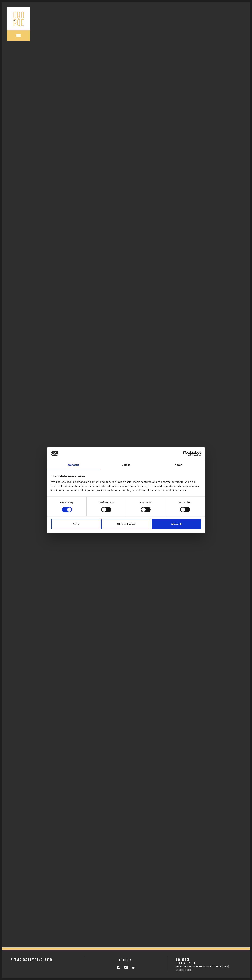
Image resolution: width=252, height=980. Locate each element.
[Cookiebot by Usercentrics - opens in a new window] (186, 453)
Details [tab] (126, 465)
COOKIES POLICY (184, 970)
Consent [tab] (74, 465)
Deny (76, 524)
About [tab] (178, 465)
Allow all (176, 524)
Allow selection (126, 524)
